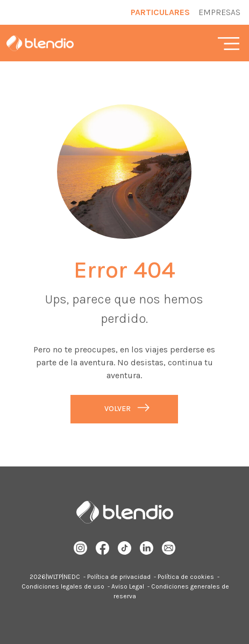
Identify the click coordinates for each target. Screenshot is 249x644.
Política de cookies (186, 577)
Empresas (219, 12)
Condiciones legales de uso (63, 586)
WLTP (55, 577)
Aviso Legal (128, 586)
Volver (118, 409)
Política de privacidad (119, 577)
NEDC (72, 577)
